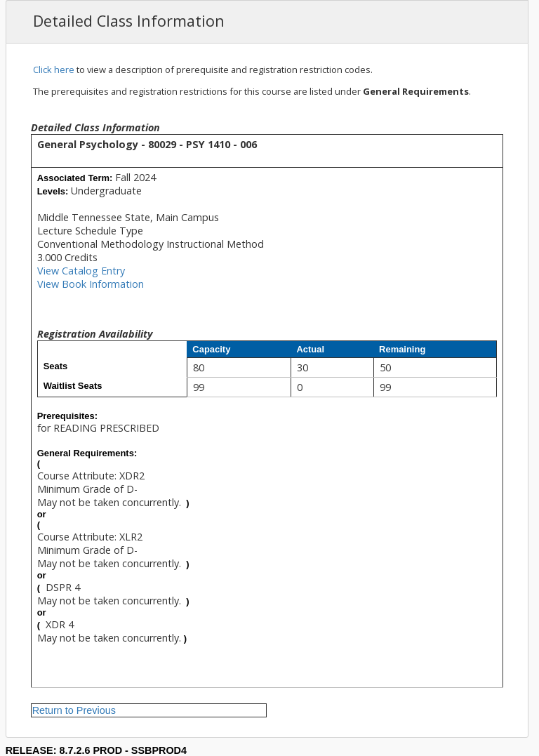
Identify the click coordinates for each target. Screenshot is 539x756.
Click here (54, 69)
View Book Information (91, 284)
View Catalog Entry (81, 271)
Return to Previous (74, 710)
